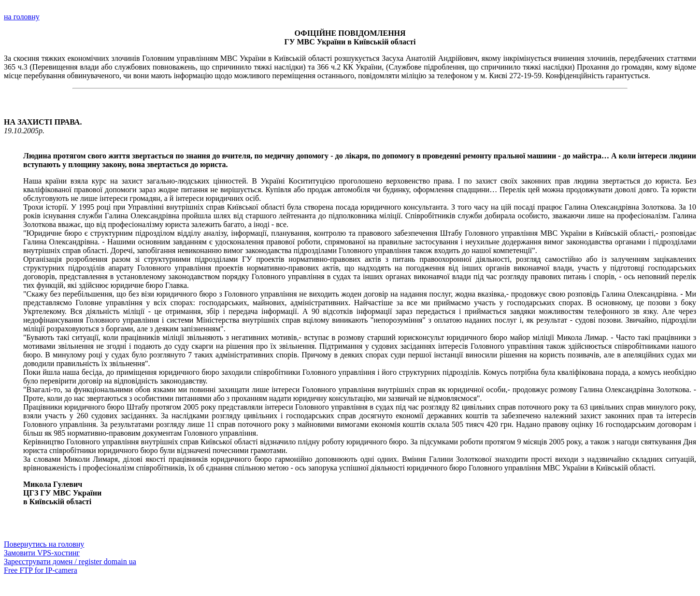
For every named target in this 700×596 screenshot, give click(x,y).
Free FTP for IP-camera (41, 570)
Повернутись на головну (44, 544)
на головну (22, 17)
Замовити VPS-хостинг (42, 553)
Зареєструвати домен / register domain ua (70, 561)
